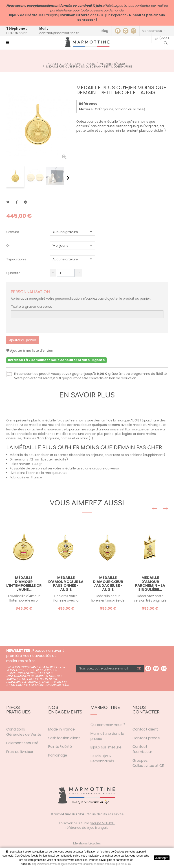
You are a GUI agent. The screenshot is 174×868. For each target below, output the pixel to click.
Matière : (87, 109)
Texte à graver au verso (32, 307)
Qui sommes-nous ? (108, 725)
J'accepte (162, 858)
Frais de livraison (20, 752)
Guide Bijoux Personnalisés (102, 759)
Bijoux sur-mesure (106, 747)
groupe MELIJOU (102, 823)
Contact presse (146, 738)
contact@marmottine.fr (59, 33)
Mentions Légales (87, 843)
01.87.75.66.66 (17, 33)
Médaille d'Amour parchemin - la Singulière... (150, 584)
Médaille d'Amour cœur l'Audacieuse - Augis (108, 584)
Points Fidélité (60, 747)
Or (8, 246)
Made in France (62, 729)
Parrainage (58, 755)
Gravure (13, 232)
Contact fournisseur (142, 749)
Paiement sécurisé (22, 743)
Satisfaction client (64, 738)
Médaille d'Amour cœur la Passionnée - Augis (66, 584)
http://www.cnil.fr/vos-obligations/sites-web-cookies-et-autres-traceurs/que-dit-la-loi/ (82, 864)
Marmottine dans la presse (107, 736)
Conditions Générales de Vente (24, 732)
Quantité (13, 273)
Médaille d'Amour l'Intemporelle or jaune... (24, 584)
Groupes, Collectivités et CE (148, 763)
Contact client (145, 729)
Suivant (68, 178)
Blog (105, 31)
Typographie (17, 259)
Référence (88, 104)
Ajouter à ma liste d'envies (30, 351)
